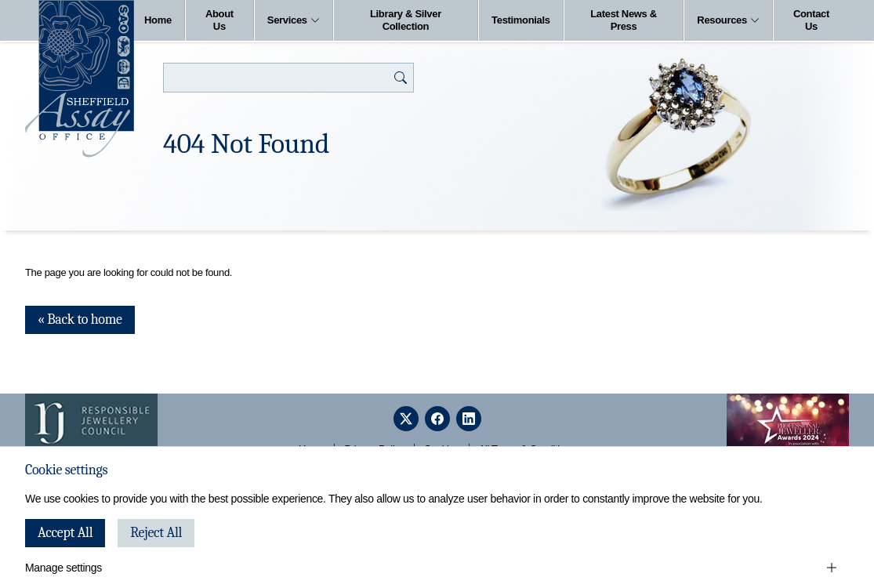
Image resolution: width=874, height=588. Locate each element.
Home (158, 20)
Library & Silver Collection (406, 20)
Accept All (65, 533)
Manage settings (63, 568)
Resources (728, 20)
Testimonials (521, 20)
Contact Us (811, 20)
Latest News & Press (624, 20)
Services (294, 20)
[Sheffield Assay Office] (80, 79)
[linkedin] (469, 419)
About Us (219, 20)
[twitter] (406, 419)
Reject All (156, 533)
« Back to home (80, 319)
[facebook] (437, 419)
